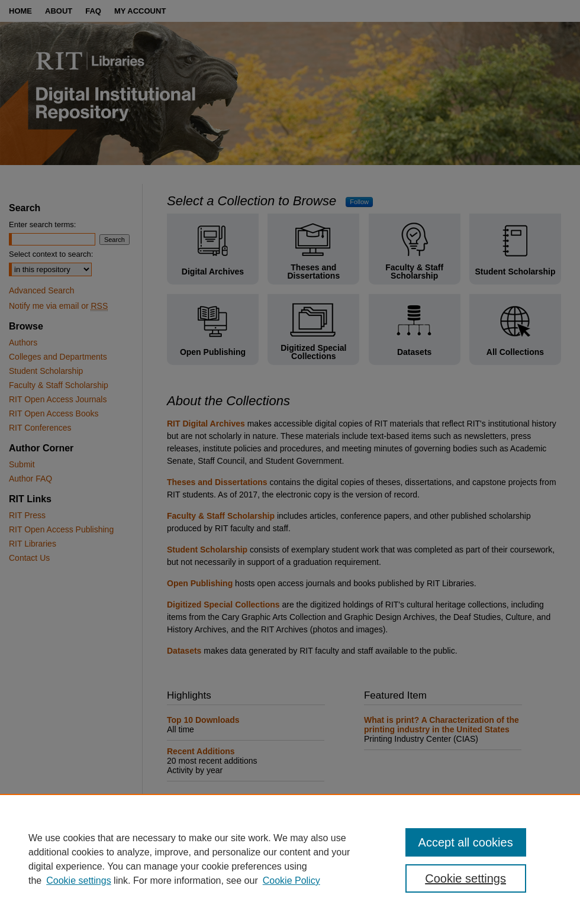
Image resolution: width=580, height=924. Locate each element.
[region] (290, 859)
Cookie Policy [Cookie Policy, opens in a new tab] (291, 881)
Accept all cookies (466, 842)
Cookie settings (78, 881)
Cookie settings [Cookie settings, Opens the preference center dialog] (465, 878)
